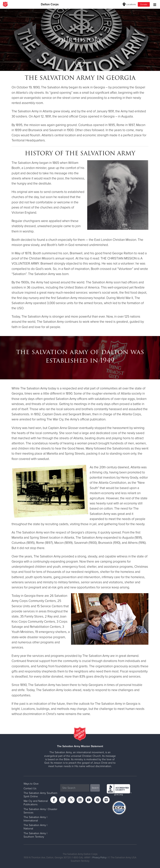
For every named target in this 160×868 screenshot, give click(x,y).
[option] (80, 40)
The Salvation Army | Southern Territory (35, 835)
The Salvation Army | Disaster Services (40, 811)
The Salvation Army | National (35, 827)
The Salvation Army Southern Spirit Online (40, 795)
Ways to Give (31, 784)
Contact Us (30, 788)
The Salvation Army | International (35, 819)
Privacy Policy (99, 858)
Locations (129, 4)
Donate (144, 4)
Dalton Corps (50, 4)
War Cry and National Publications (36, 803)
